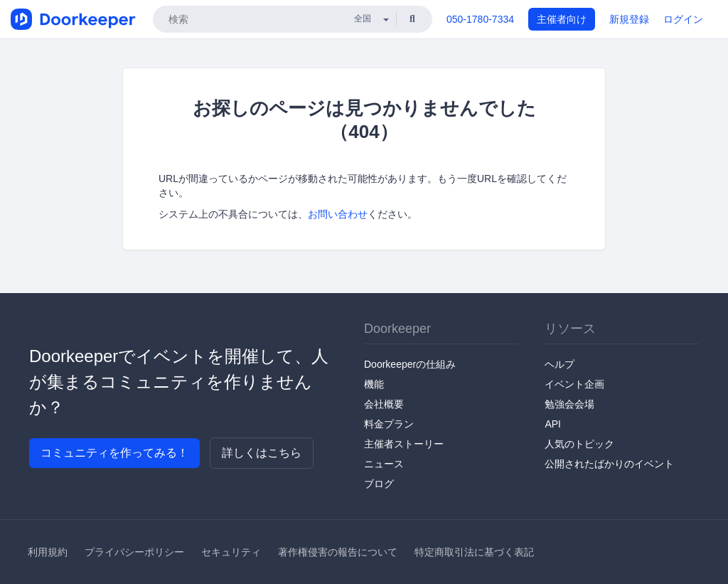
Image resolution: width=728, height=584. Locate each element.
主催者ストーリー (404, 444)
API (553, 424)
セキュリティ (231, 552)
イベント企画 (574, 384)
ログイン (683, 19)
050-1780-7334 (480, 19)
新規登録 (629, 19)
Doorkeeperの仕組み (410, 364)
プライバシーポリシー (134, 552)
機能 (374, 384)
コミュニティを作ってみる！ (114, 453)
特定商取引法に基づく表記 (474, 552)
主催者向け (562, 19)
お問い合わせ (338, 214)
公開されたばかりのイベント (609, 464)
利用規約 (48, 552)
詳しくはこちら (262, 453)
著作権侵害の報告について (338, 552)
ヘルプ (560, 364)
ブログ (379, 484)
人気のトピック (579, 444)
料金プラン (389, 424)
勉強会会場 (569, 404)
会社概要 (384, 404)
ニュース (384, 464)
